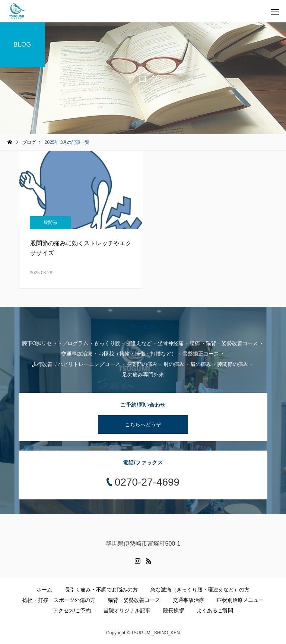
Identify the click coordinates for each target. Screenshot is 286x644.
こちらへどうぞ (143, 424)
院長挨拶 (174, 610)
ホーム (44, 590)
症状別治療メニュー (240, 600)
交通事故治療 (188, 600)
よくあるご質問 (215, 610)
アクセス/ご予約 (72, 610)
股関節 (50, 222)
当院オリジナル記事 (127, 610)
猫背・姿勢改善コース (134, 600)
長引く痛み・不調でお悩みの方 (101, 590)
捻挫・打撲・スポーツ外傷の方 (59, 600)
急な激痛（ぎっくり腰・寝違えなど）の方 (200, 590)
